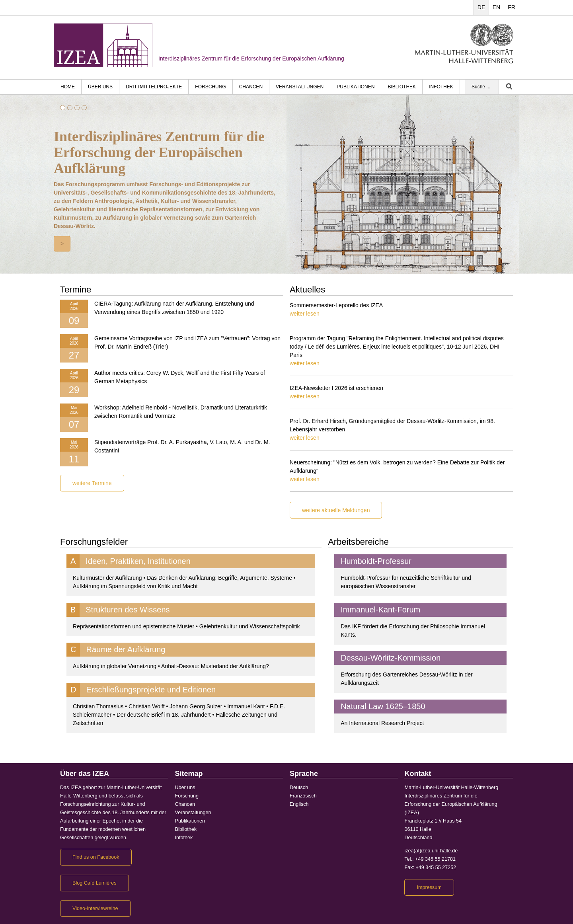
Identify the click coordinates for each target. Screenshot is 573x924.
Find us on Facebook (96, 857)
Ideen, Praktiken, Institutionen (138, 561)
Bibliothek (402, 87)
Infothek (441, 87)
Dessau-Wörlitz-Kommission (391, 658)
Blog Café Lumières (95, 883)
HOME (68, 87)
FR (512, 7)
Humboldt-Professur (376, 561)
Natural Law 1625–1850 (383, 706)
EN (496, 7)
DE (481, 7)
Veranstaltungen (300, 87)
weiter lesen (305, 314)
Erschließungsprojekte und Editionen (151, 690)
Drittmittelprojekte (154, 87)
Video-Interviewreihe (95, 908)
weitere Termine (92, 483)
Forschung (210, 87)
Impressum (429, 887)
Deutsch (299, 788)
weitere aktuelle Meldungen (336, 510)
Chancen (251, 87)
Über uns (100, 87)
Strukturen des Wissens (128, 610)
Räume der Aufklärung (126, 649)
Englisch (299, 804)
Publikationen (356, 87)
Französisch (303, 796)
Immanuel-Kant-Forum (380, 610)
